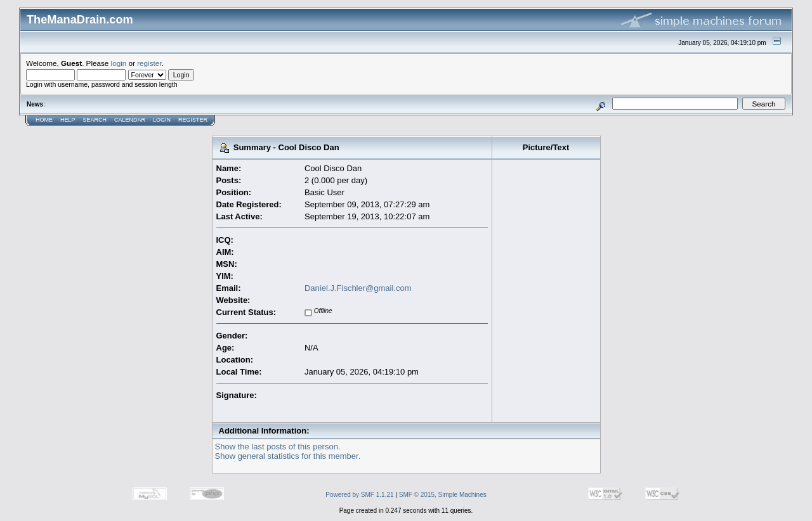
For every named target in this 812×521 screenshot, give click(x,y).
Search (95, 120)
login (119, 63)
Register (193, 120)
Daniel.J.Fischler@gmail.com (358, 288)
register (149, 63)
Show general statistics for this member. (288, 456)
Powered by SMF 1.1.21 (359, 495)
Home (44, 120)
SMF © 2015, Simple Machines (443, 495)
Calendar (130, 120)
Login (162, 120)
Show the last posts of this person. (278, 447)
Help (68, 120)
